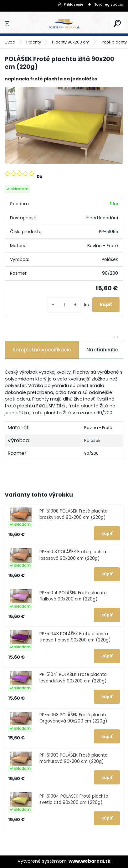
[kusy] (64, 305)
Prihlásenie (74, 4)
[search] (117, 23)
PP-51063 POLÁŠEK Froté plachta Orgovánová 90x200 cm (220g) (74, 718)
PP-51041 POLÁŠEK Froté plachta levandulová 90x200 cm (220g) (73, 678)
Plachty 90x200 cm (71, 42)
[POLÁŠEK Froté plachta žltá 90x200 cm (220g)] (64, 125)
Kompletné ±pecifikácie (42, 350)
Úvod (10, 42)
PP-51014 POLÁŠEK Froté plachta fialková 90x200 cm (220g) (73, 596)
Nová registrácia (108, 4)
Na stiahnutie (102, 350)
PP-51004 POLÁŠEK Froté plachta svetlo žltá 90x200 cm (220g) (74, 799)
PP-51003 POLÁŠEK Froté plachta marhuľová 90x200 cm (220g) (74, 758)
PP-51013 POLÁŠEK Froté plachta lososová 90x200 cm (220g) (73, 555)
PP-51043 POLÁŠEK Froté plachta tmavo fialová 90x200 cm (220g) (75, 637)
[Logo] (64, 24)
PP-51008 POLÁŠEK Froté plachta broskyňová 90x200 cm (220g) (74, 514)
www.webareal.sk (90, 861)
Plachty (34, 42)
